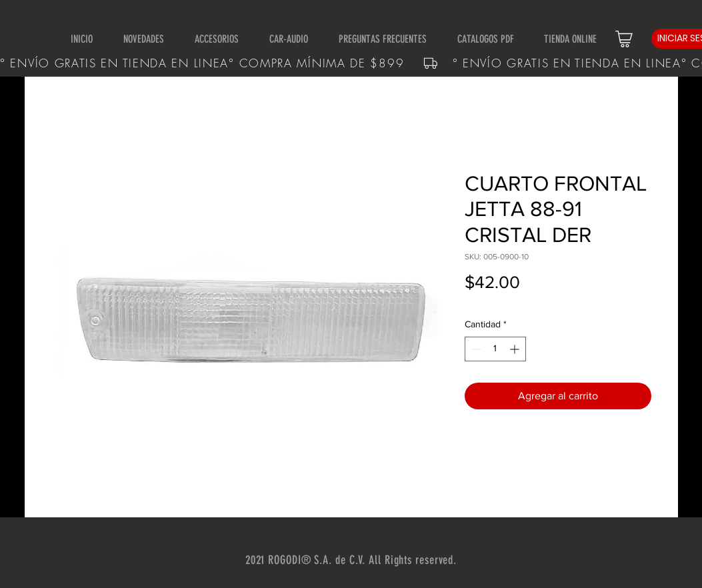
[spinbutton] (495, 349)
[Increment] (516, 349)
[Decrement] (475, 349)
